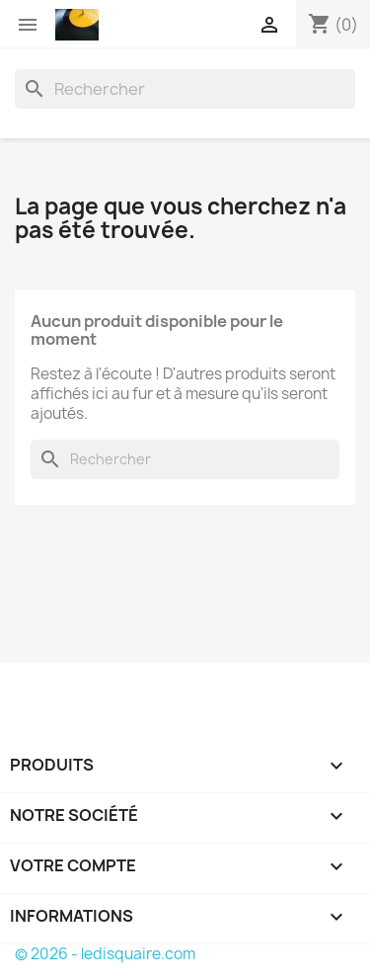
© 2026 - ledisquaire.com (105, 954)
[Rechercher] (185, 89)
